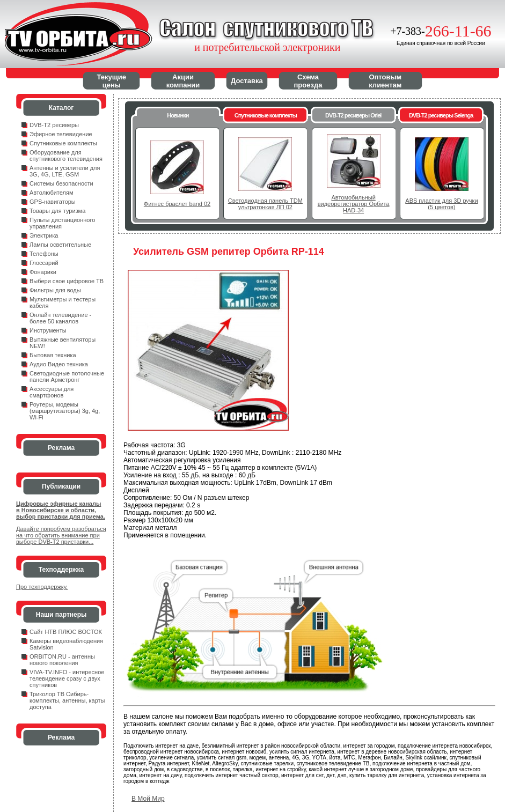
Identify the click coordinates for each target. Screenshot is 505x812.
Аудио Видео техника (59, 364)
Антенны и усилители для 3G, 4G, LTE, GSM (65, 171)
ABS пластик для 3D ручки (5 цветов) (441, 204)
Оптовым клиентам (385, 81)
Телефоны (44, 254)
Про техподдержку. (42, 587)
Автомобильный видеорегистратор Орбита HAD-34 (354, 204)
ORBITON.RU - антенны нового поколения (62, 660)
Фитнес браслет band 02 (177, 204)
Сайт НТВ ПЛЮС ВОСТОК (66, 632)
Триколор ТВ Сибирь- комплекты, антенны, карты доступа (67, 700)
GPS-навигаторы (53, 202)
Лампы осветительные (60, 245)
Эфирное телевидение (61, 134)
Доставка (247, 81)
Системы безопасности (61, 183)
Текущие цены (112, 81)
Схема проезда (308, 81)
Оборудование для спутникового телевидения (66, 156)
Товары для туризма (57, 211)
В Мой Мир (148, 799)
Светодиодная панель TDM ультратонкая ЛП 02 (265, 204)
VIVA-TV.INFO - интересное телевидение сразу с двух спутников (67, 678)
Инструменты (48, 330)
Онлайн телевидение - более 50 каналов (60, 318)
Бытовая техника (53, 355)
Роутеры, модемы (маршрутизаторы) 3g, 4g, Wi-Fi (65, 411)
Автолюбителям (51, 193)
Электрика (44, 235)
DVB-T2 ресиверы (54, 125)
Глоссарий (44, 263)
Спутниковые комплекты (63, 143)
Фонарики (43, 272)
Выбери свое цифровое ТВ (67, 281)
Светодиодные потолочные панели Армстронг (67, 377)
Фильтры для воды (55, 290)
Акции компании (183, 81)
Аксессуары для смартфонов (52, 392)
